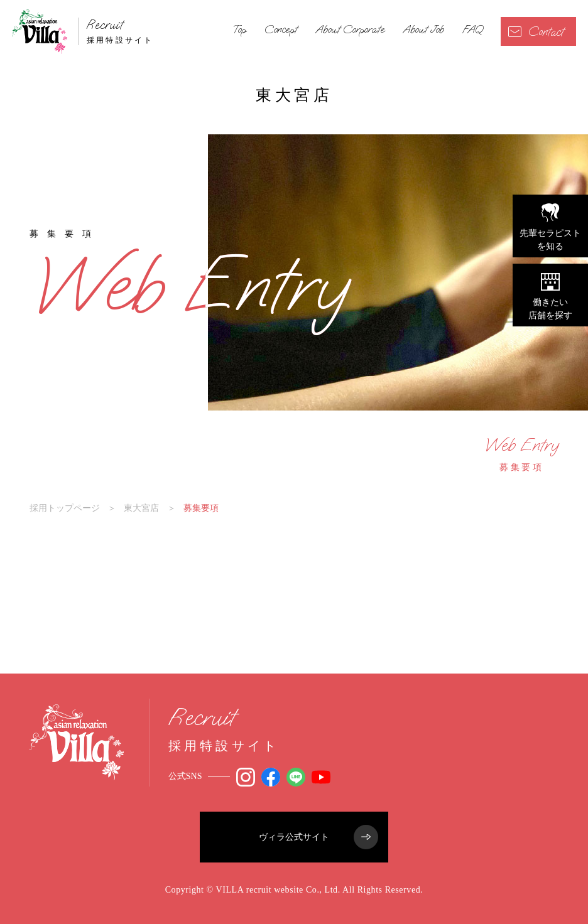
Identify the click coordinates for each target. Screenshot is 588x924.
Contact (536, 32)
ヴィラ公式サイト (318, 837)
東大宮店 (141, 508)
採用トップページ (65, 508)
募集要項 (521, 454)
